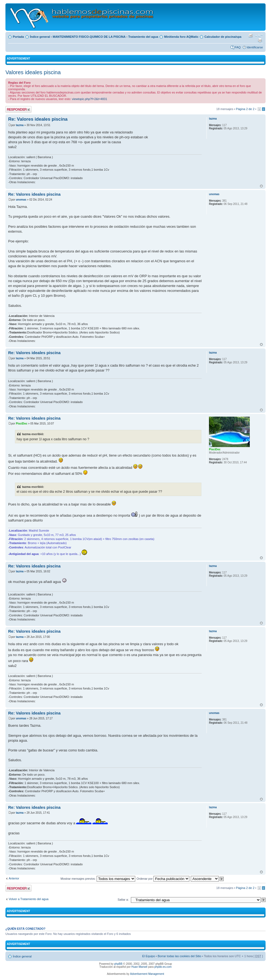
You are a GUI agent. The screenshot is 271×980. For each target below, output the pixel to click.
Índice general (40, 37)
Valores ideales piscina (33, 72)
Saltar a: (123, 900)
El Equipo (148, 956)
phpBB (118, 964)
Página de (245, 109)
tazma (20, 125)
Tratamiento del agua (143, 37)
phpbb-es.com (163, 967)
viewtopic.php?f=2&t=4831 (90, 99)
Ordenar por (163, 879)
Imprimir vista (260, 40)
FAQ (238, 47)
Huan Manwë (139, 967)
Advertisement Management (147, 974)
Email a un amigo (251, 36)
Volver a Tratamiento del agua (29, 899)
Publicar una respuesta (19, 109)
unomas (21, 200)
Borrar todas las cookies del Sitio (179, 956)
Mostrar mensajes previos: (98, 879)
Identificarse (255, 47)
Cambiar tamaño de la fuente (259, 36)
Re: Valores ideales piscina (38, 119)
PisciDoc (21, 424)
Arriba (261, 186)
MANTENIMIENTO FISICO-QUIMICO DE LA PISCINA (89, 37)
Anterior (14, 878)
